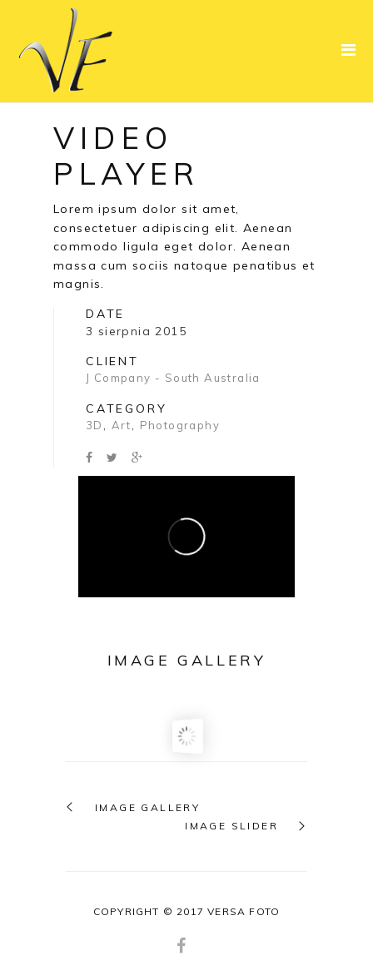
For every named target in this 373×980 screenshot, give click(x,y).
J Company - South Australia (173, 378)
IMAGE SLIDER (231, 826)
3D (94, 425)
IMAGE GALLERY (147, 808)
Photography (180, 425)
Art (122, 425)
